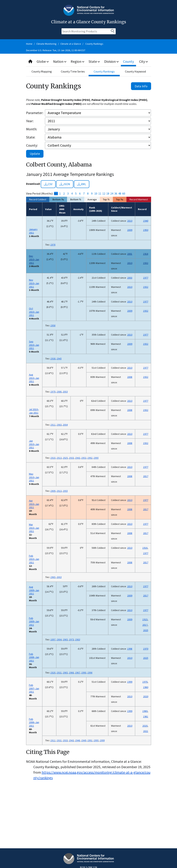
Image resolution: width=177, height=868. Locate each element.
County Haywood (135, 71)
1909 (53, 491)
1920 (53, 673)
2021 (146, 731)
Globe (43, 61)
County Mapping (42, 71)
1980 (146, 687)
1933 (71, 458)
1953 (84, 458)
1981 (146, 716)
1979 (53, 392)
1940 (146, 221)
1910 (53, 458)
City (144, 61)
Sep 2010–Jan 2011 (34, 345)
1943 (78, 458)
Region (78, 61)
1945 (59, 359)
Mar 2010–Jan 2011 (34, 528)
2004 (65, 425)
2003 (130, 278)
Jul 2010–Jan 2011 (34, 411)
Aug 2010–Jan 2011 (34, 378)
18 (108, 194)
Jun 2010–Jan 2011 (34, 444)
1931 (59, 673)
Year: (30, 121)
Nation (60, 61)
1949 (84, 740)
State (95, 61)
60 (124, 194)
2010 (130, 221)
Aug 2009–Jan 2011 (34, 590)
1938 (53, 359)
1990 (84, 673)
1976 (53, 245)
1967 (78, 673)
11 (100, 194)
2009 (130, 230)
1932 (146, 263)
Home (29, 44)
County (129, 61)
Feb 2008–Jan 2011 (34, 657)
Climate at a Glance (71, 44)
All (56, 194)
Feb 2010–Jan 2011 (34, 559)
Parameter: (35, 113)
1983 (59, 425)
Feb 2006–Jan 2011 (34, 722)
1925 (65, 458)
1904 (59, 639)
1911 (53, 425)
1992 (90, 458)
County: (32, 145)
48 (120, 194)
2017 (146, 476)
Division (112, 61)
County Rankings (94, 44)
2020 (146, 696)
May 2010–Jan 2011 (34, 477)
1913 (59, 458)
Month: (32, 129)
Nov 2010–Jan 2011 (34, 283)
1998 (130, 649)
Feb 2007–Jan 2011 (34, 688)
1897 (53, 639)
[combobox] (89, 62)
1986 (59, 392)
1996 (90, 673)
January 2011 (33, 231)
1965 (53, 577)
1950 (146, 230)
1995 (96, 458)
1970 (146, 649)
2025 (146, 630)
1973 (71, 639)
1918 (146, 254)
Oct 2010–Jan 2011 (34, 312)
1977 (146, 278)
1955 (65, 491)
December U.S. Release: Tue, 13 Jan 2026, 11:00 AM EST (56, 50)
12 (104, 194)
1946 (78, 740)
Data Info (141, 86)
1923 (145, 619)
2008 (130, 377)
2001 (130, 254)
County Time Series (73, 71)
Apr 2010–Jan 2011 (34, 504)
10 (96, 194)
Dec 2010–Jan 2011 (34, 259)
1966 (71, 673)
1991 (90, 740)
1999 (130, 682)
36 (116, 194)
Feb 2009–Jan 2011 (34, 621)
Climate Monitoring (46, 44)
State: (31, 137)
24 (112, 194)
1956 (53, 325)
